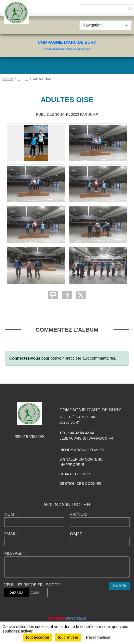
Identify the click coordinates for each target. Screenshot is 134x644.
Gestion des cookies (80, 484)
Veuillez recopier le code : (34, 585)
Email (12, 534)
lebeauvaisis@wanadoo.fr (86, 438)
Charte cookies (75, 474)
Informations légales (82, 450)
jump (93, 114)
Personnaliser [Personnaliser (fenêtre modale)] (98, 637)
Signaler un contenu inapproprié (81, 462)
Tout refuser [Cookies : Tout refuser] (68, 637)
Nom (11, 514)
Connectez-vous (25, 358)
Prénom (80, 514)
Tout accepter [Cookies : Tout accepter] (37, 637)
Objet (78, 534)
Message (15, 553)
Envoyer (119, 586)
